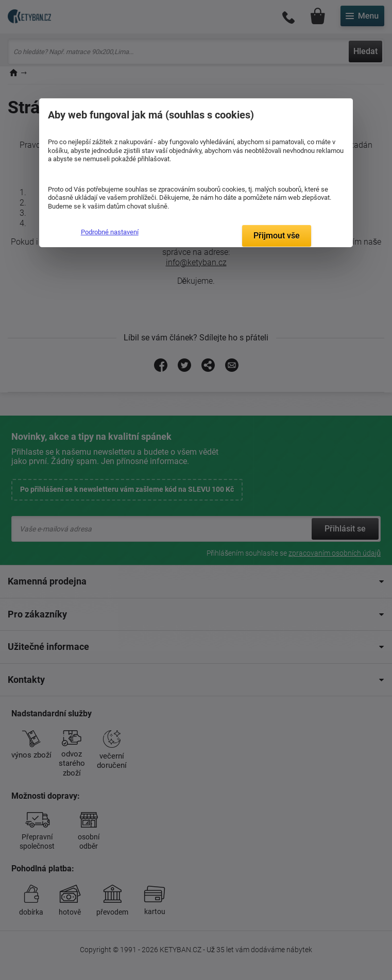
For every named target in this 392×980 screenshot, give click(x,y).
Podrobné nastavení (110, 232)
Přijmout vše (277, 236)
